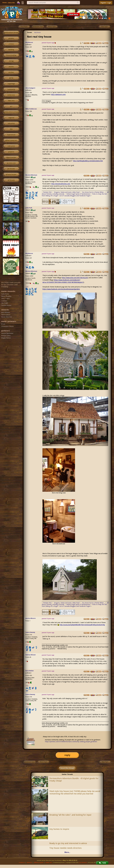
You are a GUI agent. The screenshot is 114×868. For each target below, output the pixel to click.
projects (11, 152)
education (11, 123)
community (11, 89)
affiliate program (39, 863)
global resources (11, 140)
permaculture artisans (11, 112)
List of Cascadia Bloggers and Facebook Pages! (75, 196)
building (11, 50)
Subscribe (11, 3)
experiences (11, 135)
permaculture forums (11, 33)
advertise (29, 863)
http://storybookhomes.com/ (61, 184)
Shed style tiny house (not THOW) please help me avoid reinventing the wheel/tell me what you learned (75, 792)
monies (11, 67)
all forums (11, 180)
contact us (22, 863)
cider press (11, 146)
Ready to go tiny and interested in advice (68, 843)
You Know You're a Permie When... (93, 192)
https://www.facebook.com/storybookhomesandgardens (61, 289)
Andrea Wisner (31, 655)
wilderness (11, 95)
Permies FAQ (47, 192)
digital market (11, 157)
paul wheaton (83, 863)
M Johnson (29, 42)
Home (5, 3)
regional (11, 118)
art (11, 106)
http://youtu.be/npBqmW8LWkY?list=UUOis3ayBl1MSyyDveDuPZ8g (82, 625)
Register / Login (106, 3)
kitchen (11, 72)
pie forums (11, 169)
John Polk (29, 208)
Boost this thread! (67, 768)
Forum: (30, 32)
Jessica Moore (31, 618)
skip (11, 129)
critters (11, 44)
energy (11, 61)
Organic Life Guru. (57, 103)
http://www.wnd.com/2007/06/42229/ (75, 278)
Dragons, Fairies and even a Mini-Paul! (67, 192)
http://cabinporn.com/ (58, 94)
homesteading (11, 55)
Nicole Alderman (31, 175)
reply (67, 755)
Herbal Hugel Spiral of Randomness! (78, 194)
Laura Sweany (30, 632)
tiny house (37, 32)
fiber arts (11, 101)
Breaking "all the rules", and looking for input (70, 815)
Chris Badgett (30, 88)
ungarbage (11, 84)
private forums (11, 175)
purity (11, 78)
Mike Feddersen (31, 109)
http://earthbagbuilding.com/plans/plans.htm (88, 161)
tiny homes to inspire (59, 829)
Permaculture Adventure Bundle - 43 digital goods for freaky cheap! (74, 780)
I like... (27, 54)
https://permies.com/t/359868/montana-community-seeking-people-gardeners (71, 742)
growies (11, 38)
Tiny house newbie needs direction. (66, 848)
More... (67, 852)
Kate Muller (30, 671)
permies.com (11, 163)
